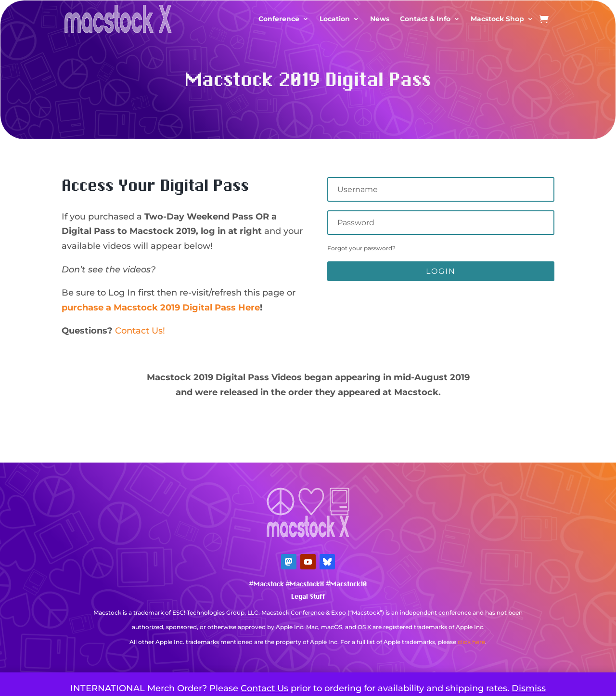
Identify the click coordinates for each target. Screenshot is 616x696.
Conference (279, 19)
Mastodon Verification (308, 656)
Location (335, 19)
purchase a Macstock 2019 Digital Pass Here (161, 308)
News (380, 19)
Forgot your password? (361, 248)
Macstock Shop (497, 19)
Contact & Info (425, 19)
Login (441, 271)
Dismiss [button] (529, 688)
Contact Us (264, 688)
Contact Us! (140, 331)
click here (471, 642)
